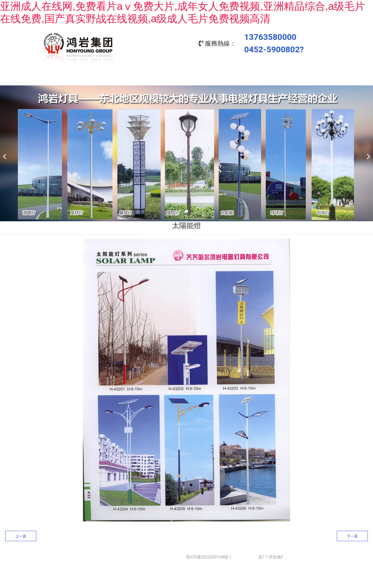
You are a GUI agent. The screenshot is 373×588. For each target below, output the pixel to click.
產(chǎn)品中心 (163, 78)
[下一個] (368, 152)
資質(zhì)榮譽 (256, 78)
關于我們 (117, 78)
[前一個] (5, 152)
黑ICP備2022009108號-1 (209, 556)
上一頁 (21, 535)
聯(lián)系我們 (303, 78)
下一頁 (352, 535)
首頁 (70, 78)
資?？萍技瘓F (271, 556)
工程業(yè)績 (210, 78)
